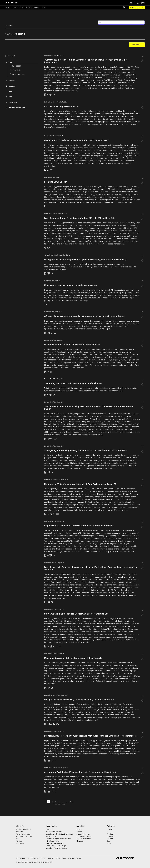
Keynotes (50, 829)
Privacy (80, 858)
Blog (108, 841)
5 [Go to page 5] (63, 802)
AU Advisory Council (24, 834)
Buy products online (84, 836)
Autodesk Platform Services (57, 848)
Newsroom (80, 841)
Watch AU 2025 (135, 8)
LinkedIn (110, 829)
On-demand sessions (54, 832)
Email (109, 843)
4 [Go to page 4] (59, 802)
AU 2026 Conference (23, 829)
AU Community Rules (24, 836)
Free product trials (83, 834)
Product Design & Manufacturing (59, 839)
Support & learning (84, 839)
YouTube (110, 839)
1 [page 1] (49, 802)
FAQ (44, 7)
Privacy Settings (22, 862)
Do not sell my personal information (40, 862)
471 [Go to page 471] (70, 802)
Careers (79, 832)
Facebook (110, 834)
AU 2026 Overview (33, 7)
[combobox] (136, 45)
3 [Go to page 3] (56, 802)
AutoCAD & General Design (56, 846)
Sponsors (20, 832)
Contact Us (20, 843)
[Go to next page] (73, 802)
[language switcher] (132, 3)
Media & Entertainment (55, 843)
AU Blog (19, 841)
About (79, 829)
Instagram (111, 836)
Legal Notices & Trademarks (65, 858)
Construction (51, 836)
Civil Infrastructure (53, 841)
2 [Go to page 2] (52, 802)
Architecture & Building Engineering (60, 834)
